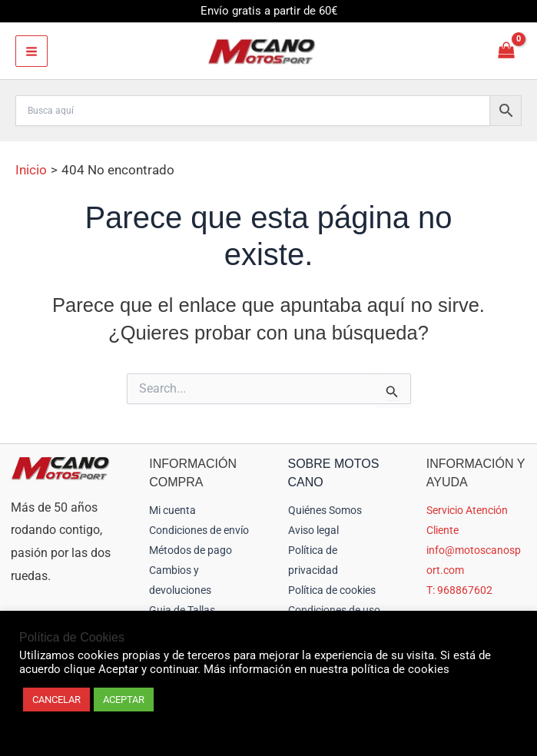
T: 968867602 (459, 590)
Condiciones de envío (199, 530)
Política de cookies (332, 590)
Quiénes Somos (325, 510)
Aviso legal (313, 530)
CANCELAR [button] (56, 700)
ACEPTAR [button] (124, 700)
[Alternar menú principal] (31, 51)
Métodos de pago (191, 550)
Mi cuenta (172, 510)
